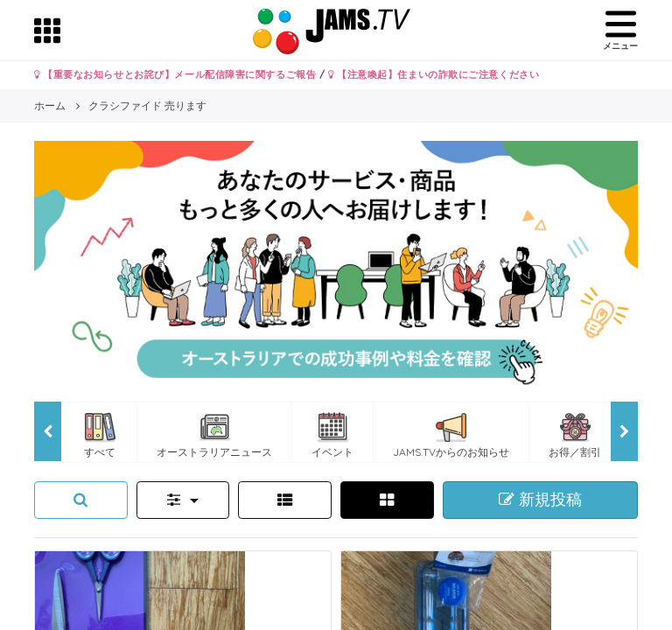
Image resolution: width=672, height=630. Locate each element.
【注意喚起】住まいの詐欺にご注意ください (434, 74)
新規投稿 (540, 500)
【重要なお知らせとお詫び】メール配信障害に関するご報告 (175, 74)
